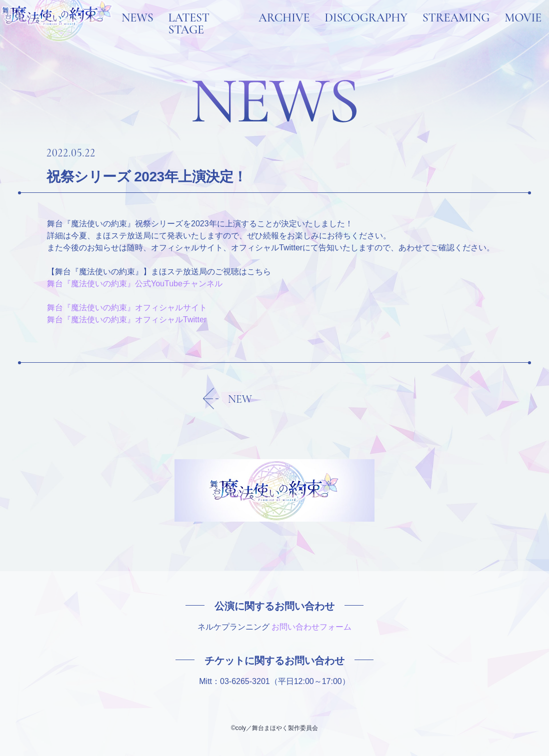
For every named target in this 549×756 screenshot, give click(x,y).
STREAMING (456, 31)
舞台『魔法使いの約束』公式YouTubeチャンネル (135, 284)
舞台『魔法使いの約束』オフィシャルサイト (127, 308)
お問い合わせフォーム (311, 627)
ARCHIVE (284, 31)
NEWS (137, 31)
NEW (240, 399)
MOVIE (523, 31)
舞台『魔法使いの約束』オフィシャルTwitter (127, 320)
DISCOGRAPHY (366, 31)
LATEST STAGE (189, 37)
